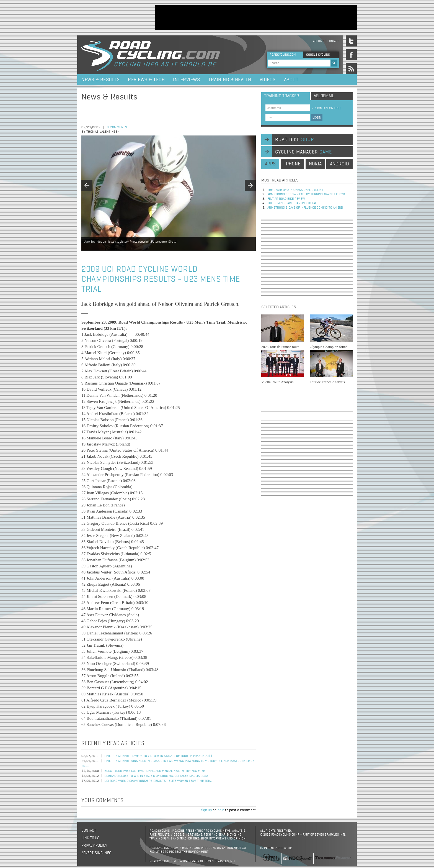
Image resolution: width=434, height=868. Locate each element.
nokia (315, 164)
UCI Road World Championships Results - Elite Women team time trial (158, 781)
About (291, 80)
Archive (319, 41)
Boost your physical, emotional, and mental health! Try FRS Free (155, 771)
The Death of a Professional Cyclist (295, 190)
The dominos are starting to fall (293, 203)
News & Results (100, 80)
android (339, 164)
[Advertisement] (256, 17)
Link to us (90, 838)
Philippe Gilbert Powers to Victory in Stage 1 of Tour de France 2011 (158, 756)
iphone (292, 164)
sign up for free (326, 108)
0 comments (117, 127)
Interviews (186, 80)
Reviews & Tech (146, 80)
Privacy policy (94, 846)
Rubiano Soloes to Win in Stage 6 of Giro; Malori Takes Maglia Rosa (156, 776)
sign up (206, 810)
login (220, 810)
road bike (294, 140)
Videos (268, 80)
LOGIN (317, 118)
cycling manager (303, 152)
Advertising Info (96, 853)
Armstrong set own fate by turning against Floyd (306, 194)
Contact (333, 41)
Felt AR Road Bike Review (286, 199)
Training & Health (230, 80)
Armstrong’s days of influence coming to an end (305, 208)
